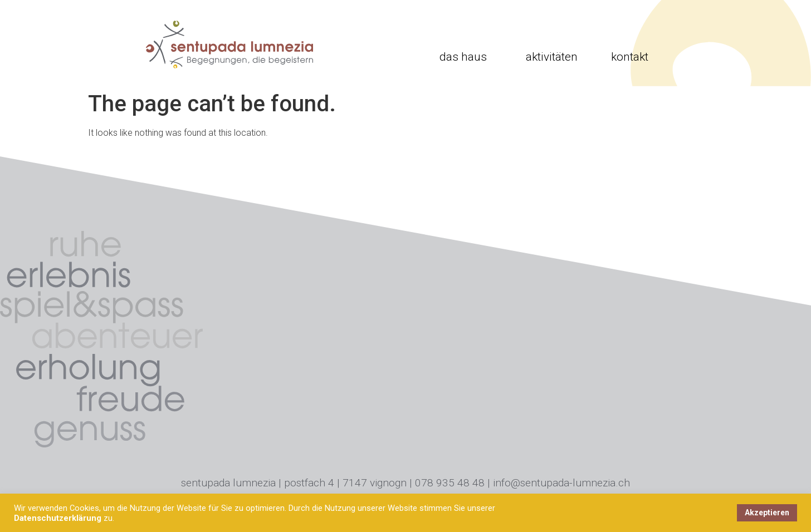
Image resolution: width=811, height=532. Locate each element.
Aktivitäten (552, 57)
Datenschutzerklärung (58, 518)
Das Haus (466, 57)
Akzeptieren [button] (767, 513)
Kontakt (630, 57)
